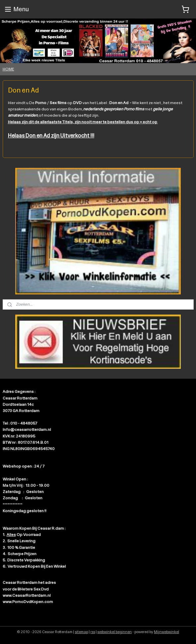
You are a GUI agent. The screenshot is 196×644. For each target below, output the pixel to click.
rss (93, 632)
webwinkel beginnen (115, 632)
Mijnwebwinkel (167, 632)
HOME (8, 69)
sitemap (81, 632)
